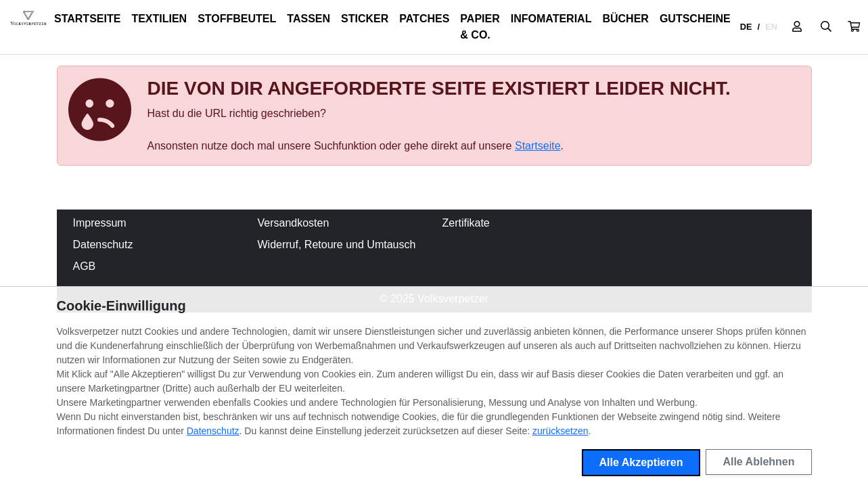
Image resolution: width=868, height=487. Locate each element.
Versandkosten (294, 223)
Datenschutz (103, 245)
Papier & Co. (480, 27)
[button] (854, 27)
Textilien (159, 19)
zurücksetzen (560, 431)
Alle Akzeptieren (641, 462)
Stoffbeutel (237, 19)
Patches (424, 19)
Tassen (309, 19)
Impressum (100, 223)
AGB (85, 266)
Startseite (87, 19)
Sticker (365, 19)
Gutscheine (695, 19)
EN (771, 27)
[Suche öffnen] (826, 27)
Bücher (625, 19)
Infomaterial (551, 19)
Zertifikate (466, 223)
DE (746, 27)
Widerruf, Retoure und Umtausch (337, 245)
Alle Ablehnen (758, 462)
